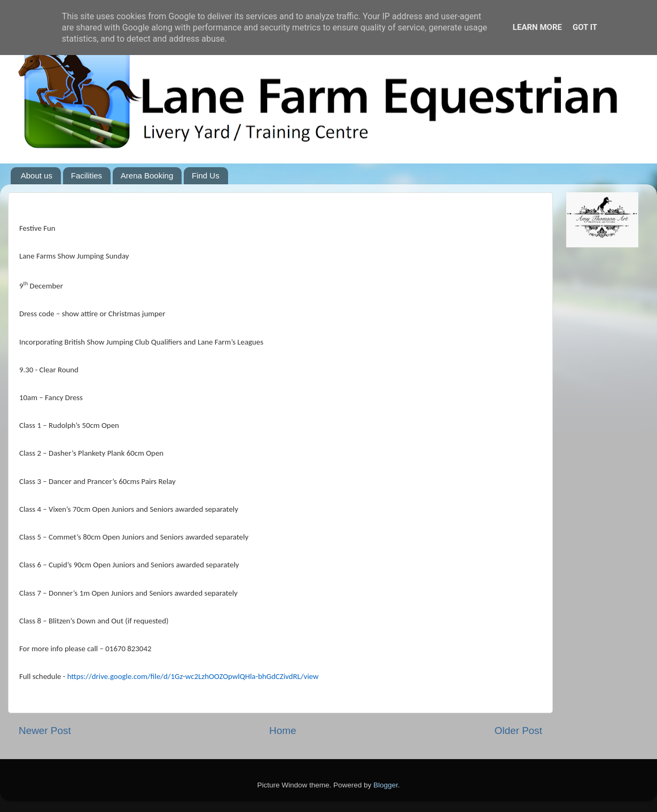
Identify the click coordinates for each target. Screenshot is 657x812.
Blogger (386, 785)
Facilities (87, 175)
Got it (585, 27)
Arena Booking (147, 175)
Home (283, 731)
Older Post (518, 731)
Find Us (206, 175)
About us (37, 175)
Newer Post (45, 731)
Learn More (537, 27)
